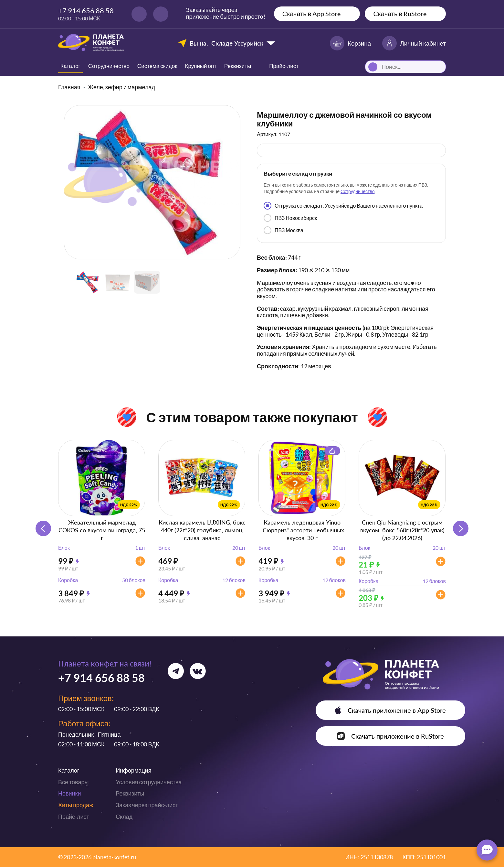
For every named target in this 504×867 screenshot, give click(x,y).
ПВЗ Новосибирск (290, 218)
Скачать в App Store (312, 14)
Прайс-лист (74, 817)
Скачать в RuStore (400, 14)
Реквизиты (238, 66)
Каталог (70, 66)
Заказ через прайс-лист (147, 805)
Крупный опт (201, 66)
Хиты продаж (76, 805)
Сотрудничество (109, 66)
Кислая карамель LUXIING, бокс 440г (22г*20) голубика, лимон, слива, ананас (202, 530)
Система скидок (157, 66)
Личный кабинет (414, 43)
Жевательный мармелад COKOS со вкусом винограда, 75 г (102, 530)
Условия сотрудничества (149, 782)
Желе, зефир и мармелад (122, 87)
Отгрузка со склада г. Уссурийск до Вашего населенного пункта (343, 206)
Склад (124, 817)
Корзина (350, 43)
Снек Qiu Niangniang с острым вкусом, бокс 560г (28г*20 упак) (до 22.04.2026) (402, 530)
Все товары (73, 782)
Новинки (70, 793)
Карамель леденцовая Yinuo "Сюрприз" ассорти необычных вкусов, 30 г (302, 530)
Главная (69, 87)
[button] (461, 528)
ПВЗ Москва (283, 230)
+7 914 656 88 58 (86, 11)
